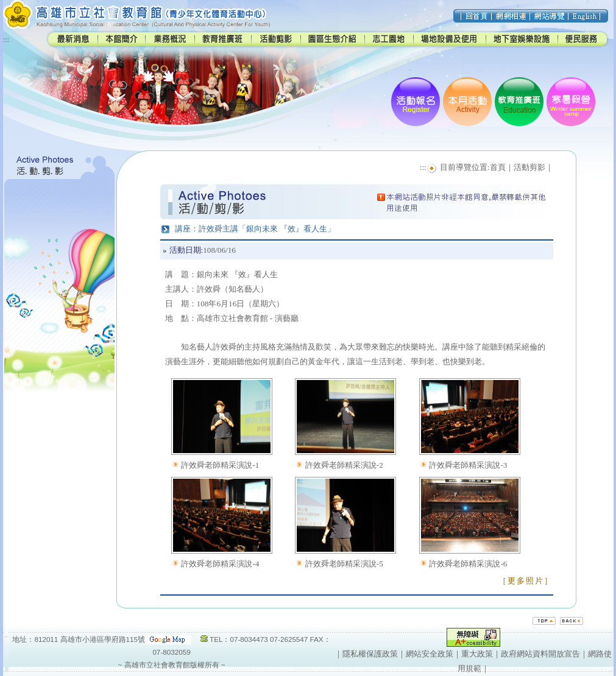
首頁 (498, 167)
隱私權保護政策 (370, 654)
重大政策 (477, 654)
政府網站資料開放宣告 (540, 654)
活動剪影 (529, 167)
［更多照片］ (526, 581)
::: (6, 39)
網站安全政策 (430, 654)
